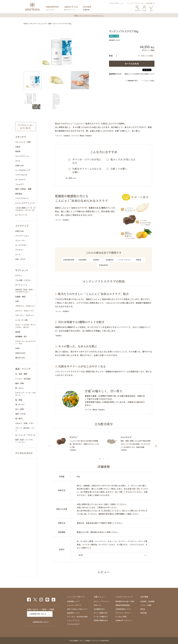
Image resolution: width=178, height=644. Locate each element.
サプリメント (30, 270)
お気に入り (98, 605)
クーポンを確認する (101, 617)
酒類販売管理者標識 (122, 605)
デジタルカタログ (32, 450)
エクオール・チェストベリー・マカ (34, 342)
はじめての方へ (115, 3)
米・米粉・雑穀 (29, 373)
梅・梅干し (28, 418)
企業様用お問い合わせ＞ (41, 622)
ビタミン (27, 275)
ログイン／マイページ (101, 601)
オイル (26, 160)
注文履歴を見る (99, 609)
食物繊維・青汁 (29, 336)
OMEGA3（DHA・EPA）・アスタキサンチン (34, 290)
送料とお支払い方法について (77, 609)
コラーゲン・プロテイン (33, 315)
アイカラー (28, 249)
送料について (150, 74)
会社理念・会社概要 (147, 601)
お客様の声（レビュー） (124, 620)
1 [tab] (100, 459)
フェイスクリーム (30, 156)
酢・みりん (28, 387)
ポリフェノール (29, 284)
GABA (26, 348)
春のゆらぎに (29, 357)
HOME (26, 24)
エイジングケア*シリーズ (33, 202)
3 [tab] (107, 459)
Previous (51, 446)
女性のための (29, 352)
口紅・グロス (29, 259)
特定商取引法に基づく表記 (125, 601)
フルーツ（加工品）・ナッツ (34, 427)
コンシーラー (29, 240)
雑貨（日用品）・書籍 (32, 188)
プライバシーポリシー (123, 613)
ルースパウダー (29, 245)
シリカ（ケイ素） (30, 319)
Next (156, 446)
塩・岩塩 (27, 399)
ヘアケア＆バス (29, 174)
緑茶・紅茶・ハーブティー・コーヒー (33, 438)
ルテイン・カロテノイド (33, 310)
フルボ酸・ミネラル (31, 280)
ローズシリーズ (29, 214)
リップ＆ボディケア (31, 170)
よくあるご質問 (121, 617)
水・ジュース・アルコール (34, 432)
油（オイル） (29, 404)
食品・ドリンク (31, 368)
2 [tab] (104, 459)
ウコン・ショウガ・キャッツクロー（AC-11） (34, 325)
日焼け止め (28, 165)
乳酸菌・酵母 (29, 296)
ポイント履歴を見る (101, 613)
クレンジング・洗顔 (44, 24)
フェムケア (28, 184)
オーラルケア (29, 179)
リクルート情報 (146, 605)
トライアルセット (30, 198)
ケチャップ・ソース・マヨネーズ (34, 393)
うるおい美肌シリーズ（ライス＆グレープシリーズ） (34, 208)
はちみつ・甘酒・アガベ (33, 423)
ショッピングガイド (133, 3)
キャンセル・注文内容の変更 (77, 617)
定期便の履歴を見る (101, 620)
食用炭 (26, 331)
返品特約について (73, 613)
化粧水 (26, 146)
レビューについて (73, 620)
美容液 (26, 151)
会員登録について (73, 601)
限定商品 (27, 193)
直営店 (143, 609)
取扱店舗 (143, 613)
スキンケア (33, 24)
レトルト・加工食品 (31, 378)
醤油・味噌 (28, 383)
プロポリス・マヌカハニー (34, 305)
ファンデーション (30, 235)
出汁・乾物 (28, 409)
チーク (26, 254)
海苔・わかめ (29, 413)
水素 (25, 301)
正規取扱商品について (123, 609)
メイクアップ (30, 225)
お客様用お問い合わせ (39, 614)
